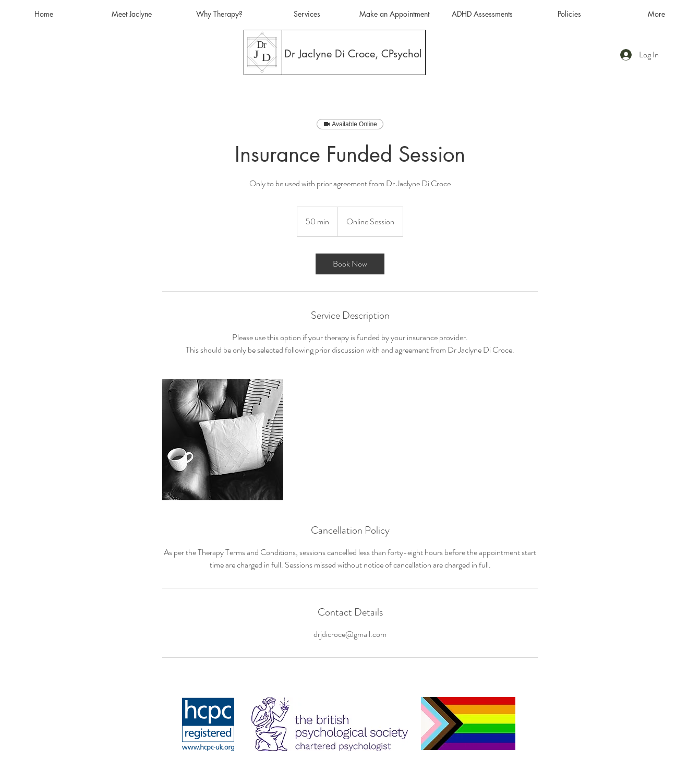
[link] (350, 264)
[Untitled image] (223, 440)
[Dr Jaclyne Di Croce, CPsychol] (353, 54)
